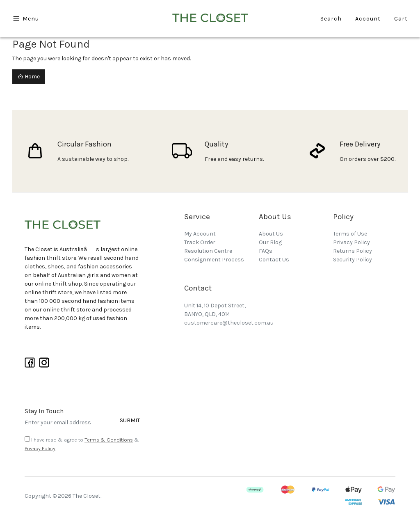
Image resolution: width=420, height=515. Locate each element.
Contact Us (274, 260)
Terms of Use (350, 234)
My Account (200, 234)
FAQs (266, 251)
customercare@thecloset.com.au (229, 323)
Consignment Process (214, 260)
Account (368, 19)
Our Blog (270, 242)
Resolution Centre (208, 251)
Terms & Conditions (109, 440)
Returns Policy (353, 251)
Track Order (200, 242)
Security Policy (353, 260)
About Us (271, 234)
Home (29, 77)
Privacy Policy (40, 448)
